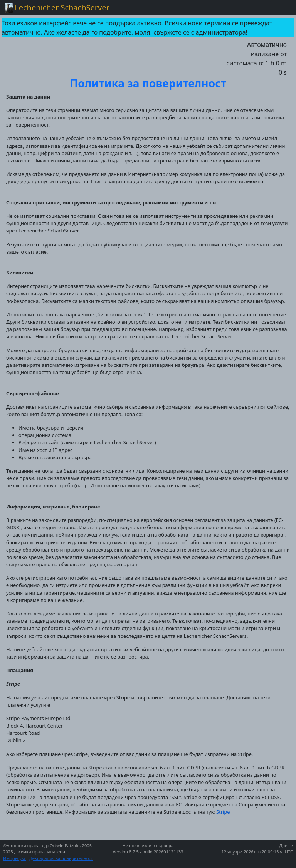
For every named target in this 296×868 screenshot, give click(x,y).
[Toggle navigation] (281, 8)
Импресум (15, 858)
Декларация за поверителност (61, 858)
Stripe (223, 812)
